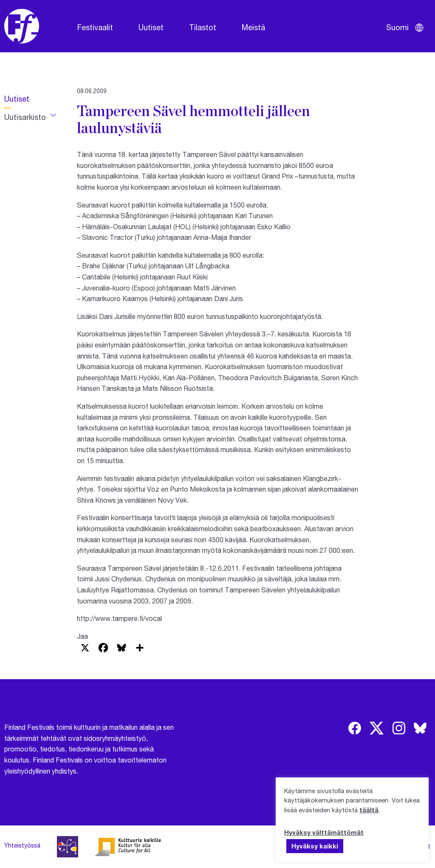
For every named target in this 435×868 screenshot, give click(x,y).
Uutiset (151, 27)
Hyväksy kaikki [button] (315, 846)
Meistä (253, 27)
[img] (355, 728)
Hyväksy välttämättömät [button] (324, 832)
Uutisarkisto (25, 117)
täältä (369, 810)
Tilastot (203, 27)
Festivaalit (95, 27)
